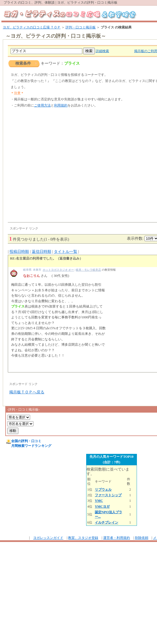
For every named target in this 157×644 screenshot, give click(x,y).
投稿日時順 (19, 252)
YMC (99, 501)
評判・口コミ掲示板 (81, 27)
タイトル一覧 (66, 252)
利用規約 (61, 105)
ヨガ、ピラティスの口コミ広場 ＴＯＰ (32, 27)
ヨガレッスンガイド (48, 538)
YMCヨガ (102, 507)
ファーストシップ (108, 495)
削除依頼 (142, 538)
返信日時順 (42, 252)
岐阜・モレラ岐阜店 (88, 270)
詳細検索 (102, 51)
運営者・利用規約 (117, 538)
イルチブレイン (107, 522)
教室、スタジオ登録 (83, 538)
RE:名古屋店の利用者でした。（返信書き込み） (46, 258)
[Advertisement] (52, 167)
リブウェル (103, 490)
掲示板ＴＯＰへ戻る (27, 392)
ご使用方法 (42, 105)
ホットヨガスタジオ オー (58, 270)
